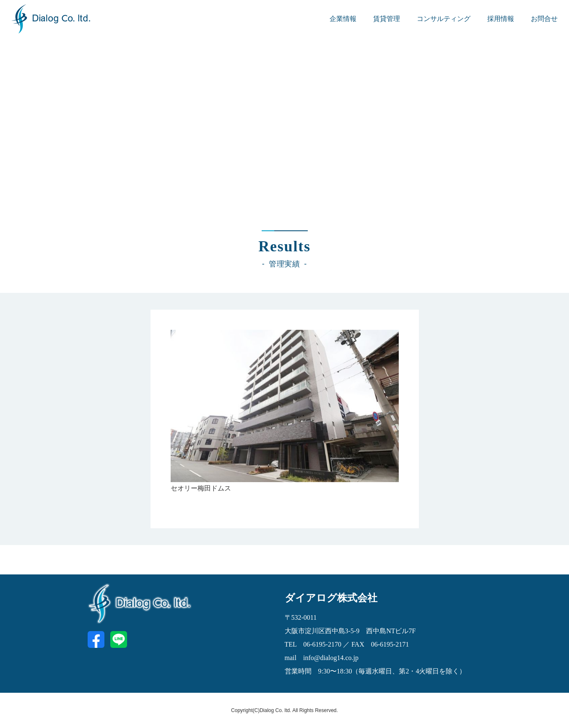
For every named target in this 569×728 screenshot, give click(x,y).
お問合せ (544, 19)
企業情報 (343, 19)
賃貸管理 (387, 19)
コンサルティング (444, 19)
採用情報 (501, 19)
